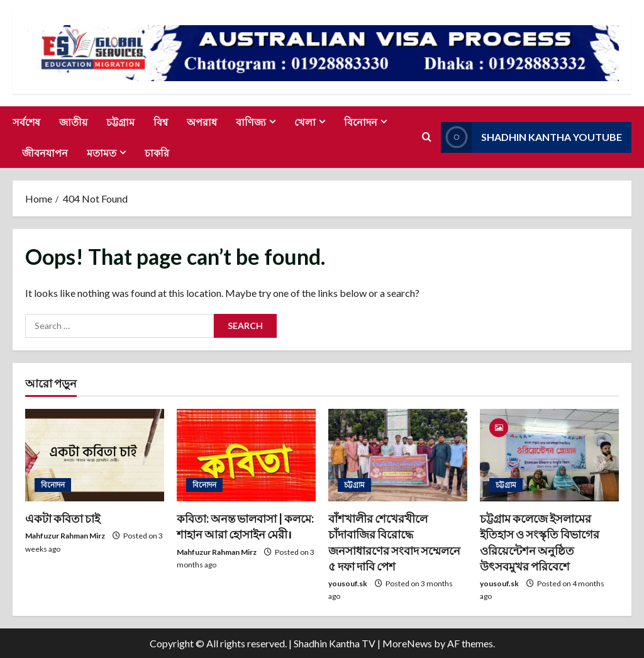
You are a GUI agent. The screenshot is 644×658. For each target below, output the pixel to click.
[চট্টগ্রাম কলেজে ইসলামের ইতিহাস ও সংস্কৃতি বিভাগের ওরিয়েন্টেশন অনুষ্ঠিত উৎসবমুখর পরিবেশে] (549, 455)
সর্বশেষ (26, 122)
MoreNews (407, 643)
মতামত (102, 153)
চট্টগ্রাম (120, 122)
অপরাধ (202, 122)
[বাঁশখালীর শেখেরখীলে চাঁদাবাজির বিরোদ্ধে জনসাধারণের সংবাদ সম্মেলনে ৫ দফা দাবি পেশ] (398, 455)
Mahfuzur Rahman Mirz (65, 536)
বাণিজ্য (251, 122)
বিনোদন (361, 122)
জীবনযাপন (45, 153)
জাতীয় (73, 122)
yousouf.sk (348, 583)
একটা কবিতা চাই (63, 518)
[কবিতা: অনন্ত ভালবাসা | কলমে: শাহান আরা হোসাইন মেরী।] (246, 455)
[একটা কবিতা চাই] (95, 455)
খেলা (305, 122)
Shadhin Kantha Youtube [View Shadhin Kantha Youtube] (531, 137)
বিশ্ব (161, 122)
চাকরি (157, 153)
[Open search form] (427, 137)
